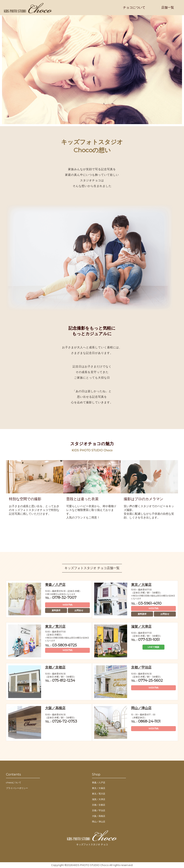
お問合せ (79, 610)
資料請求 (56, 610)
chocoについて (14, 783)
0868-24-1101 (146, 721)
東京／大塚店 (99, 788)
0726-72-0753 (61, 721)
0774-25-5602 (147, 680)
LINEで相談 (153, 647)
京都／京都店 (99, 805)
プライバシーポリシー (17, 788)
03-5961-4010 (146, 603)
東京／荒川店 (99, 794)
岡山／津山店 (99, 822)
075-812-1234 (60, 680)
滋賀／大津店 (99, 799)
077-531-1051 (145, 640)
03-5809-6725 (61, 645)
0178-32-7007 (61, 598)
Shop (96, 774)
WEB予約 (67, 605)
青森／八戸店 (99, 783)
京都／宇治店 (99, 810)
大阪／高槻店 (99, 816)
